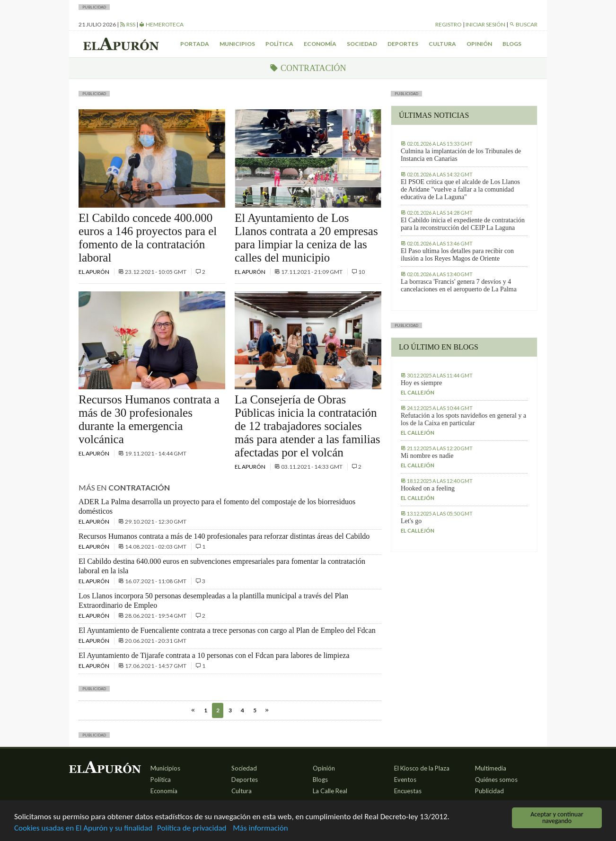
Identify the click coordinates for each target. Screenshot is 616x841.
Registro (449, 24)
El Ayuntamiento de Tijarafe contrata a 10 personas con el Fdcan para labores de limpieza (214, 655)
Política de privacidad (192, 828)
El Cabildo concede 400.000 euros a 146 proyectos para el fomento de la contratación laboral (148, 238)
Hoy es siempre (421, 383)
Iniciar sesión (485, 24)
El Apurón (94, 272)
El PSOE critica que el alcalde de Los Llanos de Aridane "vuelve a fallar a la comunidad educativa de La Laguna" (460, 189)
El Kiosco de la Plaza (422, 768)
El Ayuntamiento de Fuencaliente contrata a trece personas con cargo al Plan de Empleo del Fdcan (227, 630)
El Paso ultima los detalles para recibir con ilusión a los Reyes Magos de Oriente (457, 255)
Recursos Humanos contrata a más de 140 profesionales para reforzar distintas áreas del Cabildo (224, 536)
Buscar (523, 24)
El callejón (418, 392)
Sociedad (362, 44)
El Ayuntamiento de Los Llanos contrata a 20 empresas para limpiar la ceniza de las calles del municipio (306, 238)
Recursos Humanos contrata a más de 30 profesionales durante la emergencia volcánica (149, 419)
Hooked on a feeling (428, 488)
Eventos (405, 780)
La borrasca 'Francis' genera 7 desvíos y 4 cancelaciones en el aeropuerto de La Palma (459, 285)
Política (279, 44)
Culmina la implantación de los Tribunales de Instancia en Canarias (461, 155)
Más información (260, 828)
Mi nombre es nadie (427, 456)
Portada (195, 44)
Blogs (512, 44)
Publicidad (489, 791)
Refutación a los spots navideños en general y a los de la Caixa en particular (463, 419)
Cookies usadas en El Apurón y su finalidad (83, 828)
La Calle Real (330, 791)
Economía (320, 44)
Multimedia (491, 768)
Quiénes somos (496, 780)
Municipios (237, 44)
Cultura (442, 44)
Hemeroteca (161, 24)
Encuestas (408, 791)
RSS (128, 24)
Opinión (479, 44)
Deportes (403, 44)
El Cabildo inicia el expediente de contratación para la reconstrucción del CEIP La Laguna (463, 224)
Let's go (411, 521)
